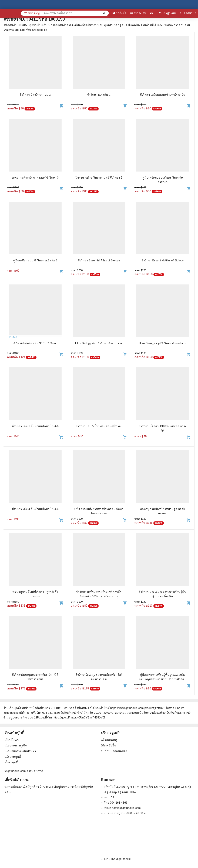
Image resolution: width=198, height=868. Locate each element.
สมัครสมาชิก (188, 13)
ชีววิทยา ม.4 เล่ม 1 (99, 95)
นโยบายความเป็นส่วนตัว (20, 751)
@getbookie (123, 859)
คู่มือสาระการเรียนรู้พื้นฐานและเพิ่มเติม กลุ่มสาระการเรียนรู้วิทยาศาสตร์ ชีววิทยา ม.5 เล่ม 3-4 (163, 679)
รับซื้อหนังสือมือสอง (114, 751)
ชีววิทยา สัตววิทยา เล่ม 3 (35, 95)
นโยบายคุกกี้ (13, 757)
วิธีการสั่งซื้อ (108, 745)
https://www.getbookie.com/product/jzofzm (137, 708)
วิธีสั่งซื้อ (119, 13)
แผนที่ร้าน (111, 797)
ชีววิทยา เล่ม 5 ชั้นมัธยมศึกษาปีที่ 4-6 (99, 426)
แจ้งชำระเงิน (138, 13)
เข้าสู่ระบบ (167, 13)
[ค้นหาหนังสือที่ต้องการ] (104, 13)
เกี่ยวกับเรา (12, 740)
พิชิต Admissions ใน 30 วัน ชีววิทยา (35, 343)
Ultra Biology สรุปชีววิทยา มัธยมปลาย (99, 343)
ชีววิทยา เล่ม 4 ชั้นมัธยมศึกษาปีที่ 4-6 (35, 509)
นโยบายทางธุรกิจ (16, 745)
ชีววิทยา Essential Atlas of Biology (99, 260)
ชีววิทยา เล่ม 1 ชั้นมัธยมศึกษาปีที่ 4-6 (35, 426)
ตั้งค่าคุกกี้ (11, 762)
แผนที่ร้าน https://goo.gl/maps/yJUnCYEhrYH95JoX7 (72, 717)
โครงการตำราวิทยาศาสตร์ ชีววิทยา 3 (35, 178)
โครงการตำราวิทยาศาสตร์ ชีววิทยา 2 (99, 178)
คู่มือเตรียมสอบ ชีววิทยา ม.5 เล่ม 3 (35, 260)
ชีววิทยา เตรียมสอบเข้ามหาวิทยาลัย (163, 95)
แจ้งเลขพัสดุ (109, 740)
